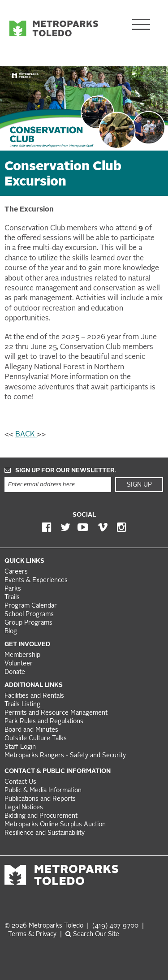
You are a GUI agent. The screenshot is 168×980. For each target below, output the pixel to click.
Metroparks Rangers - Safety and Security (65, 756)
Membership (23, 655)
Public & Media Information (43, 791)
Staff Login (20, 747)
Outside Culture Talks (36, 739)
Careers (16, 572)
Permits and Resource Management (56, 713)
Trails (12, 598)
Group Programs (28, 623)
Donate (15, 672)
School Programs (29, 615)
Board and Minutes (31, 730)
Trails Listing (22, 705)
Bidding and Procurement (41, 816)
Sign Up (139, 485)
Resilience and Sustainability (45, 833)
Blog (11, 632)
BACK (26, 435)
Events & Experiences (36, 581)
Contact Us (20, 782)
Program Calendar (31, 606)
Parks (13, 589)
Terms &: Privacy (32, 935)
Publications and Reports (40, 799)
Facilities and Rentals (34, 696)
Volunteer (19, 664)
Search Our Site (92, 935)
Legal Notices (24, 808)
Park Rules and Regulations (44, 722)
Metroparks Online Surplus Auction (55, 825)
